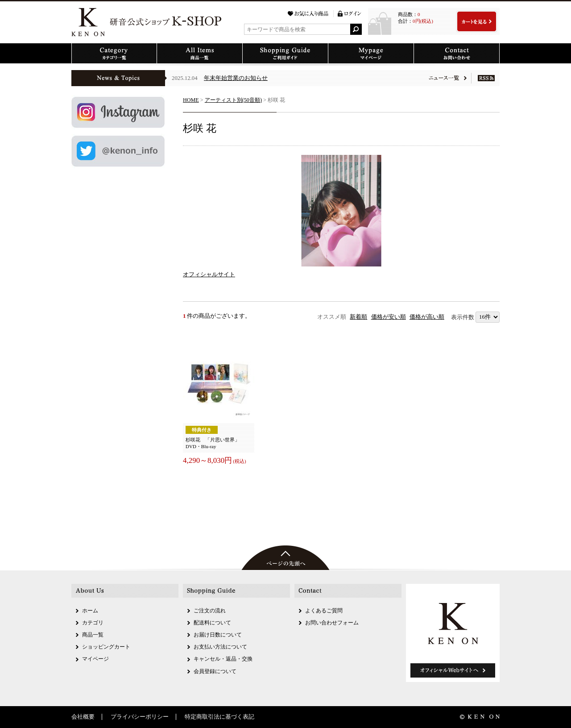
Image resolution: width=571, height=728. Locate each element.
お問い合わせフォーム (332, 623)
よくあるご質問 (324, 611)
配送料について (212, 623)
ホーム (90, 611)
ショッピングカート (106, 647)
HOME (191, 100)
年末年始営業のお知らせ (236, 78)
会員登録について (215, 671)
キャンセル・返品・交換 (223, 659)
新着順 (358, 317)
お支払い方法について (220, 647)
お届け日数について (218, 635)
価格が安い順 (389, 317)
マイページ (95, 659)
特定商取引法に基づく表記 (219, 717)
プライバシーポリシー (140, 717)
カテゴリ (93, 623)
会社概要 (83, 717)
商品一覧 (93, 635)
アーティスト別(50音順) (233, 100)
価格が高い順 (427, 317)
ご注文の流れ (210, 611)
